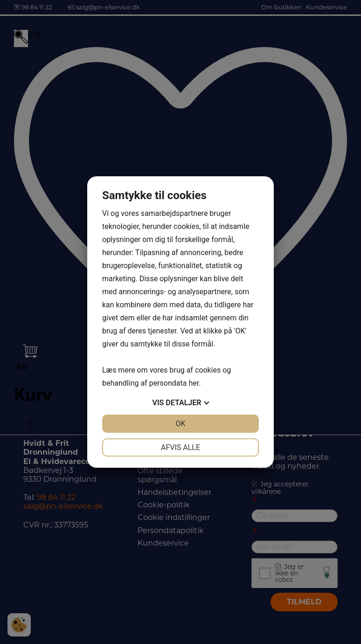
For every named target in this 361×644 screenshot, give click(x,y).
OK (180, 424)
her (194, 383)
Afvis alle (180, 447)
